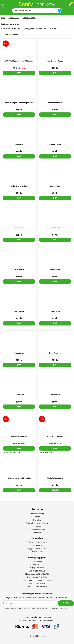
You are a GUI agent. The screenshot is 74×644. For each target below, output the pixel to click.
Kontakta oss (37, 552)
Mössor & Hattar (29, 18)
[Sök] (36, 11)
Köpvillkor (37, 520)
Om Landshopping (37, 514)
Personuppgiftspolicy (37, 529)
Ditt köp (37, 517)
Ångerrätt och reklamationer (37, 523)
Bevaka (55, 490)
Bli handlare (37, 545)
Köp (19, 73)
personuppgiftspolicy (63, 608)
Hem (3, 18)
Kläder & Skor (14, 18)
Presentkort (37, 532)
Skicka (66, 603)
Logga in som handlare (37, 549)
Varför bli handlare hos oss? (37, 542)
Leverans (37, 526)
